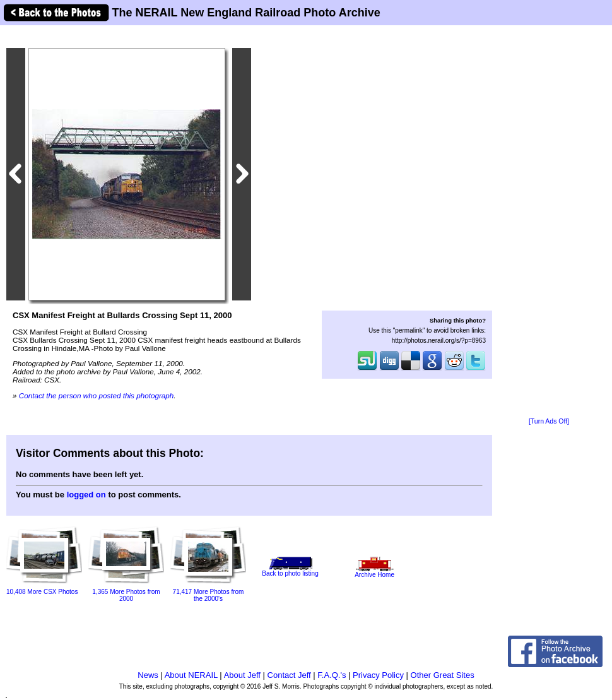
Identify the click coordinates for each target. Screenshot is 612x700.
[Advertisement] (549, 222)
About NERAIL (191, 675)
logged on (86, 495)
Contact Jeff (289, 675)
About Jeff (242, 675)
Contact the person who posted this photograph (97, 395)
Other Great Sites (443, 675)
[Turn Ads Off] (549, 421)
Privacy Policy (378, 675)
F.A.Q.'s (332, 675)
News (148, 675)
